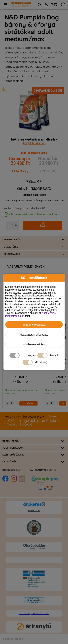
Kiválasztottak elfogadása (34, 334)
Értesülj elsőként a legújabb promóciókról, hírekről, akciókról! (32, 421)
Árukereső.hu (34, 511)
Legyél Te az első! (34, 143)
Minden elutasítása (34, 344)
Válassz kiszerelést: (34, 195)
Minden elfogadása (34, 324)
